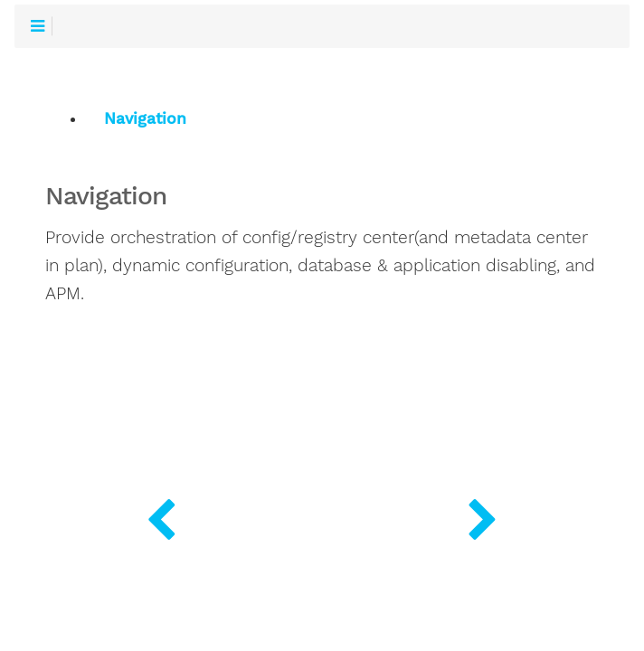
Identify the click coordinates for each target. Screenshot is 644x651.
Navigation (145, 119)
